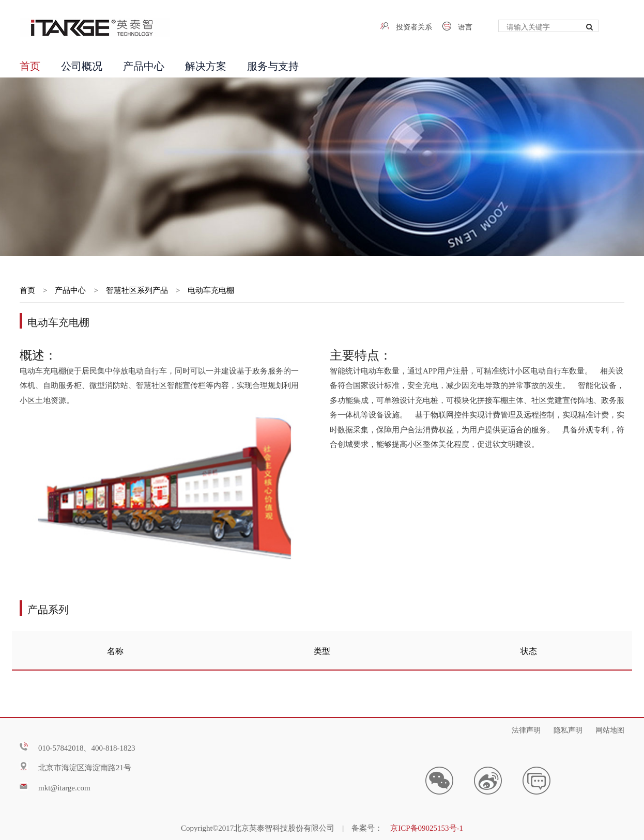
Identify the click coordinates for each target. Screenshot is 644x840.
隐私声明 (568, 729)
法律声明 (526, 729)
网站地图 (610, 729)
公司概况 (82, 65)
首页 (30, 65)
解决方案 (206, 65)
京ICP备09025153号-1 (427, 827)
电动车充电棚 (211, 289)
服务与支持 (273, 65)
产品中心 (144, 65)
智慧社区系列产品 (137, 289)
